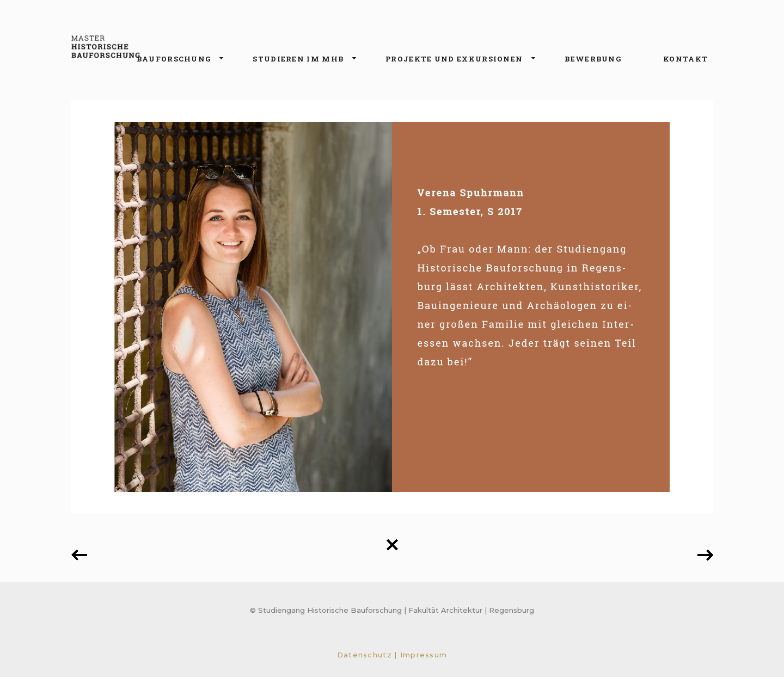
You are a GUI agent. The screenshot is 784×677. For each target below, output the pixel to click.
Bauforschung (176, 59)
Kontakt (685, 59)
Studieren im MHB (300, 59)
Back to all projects (392, 545)
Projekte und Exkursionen (456, 59)
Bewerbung (593, 59)
